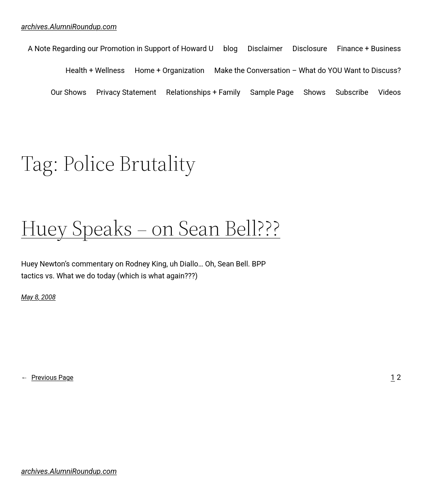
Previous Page (47, 378)
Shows (314, 92)
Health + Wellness (95, 70)
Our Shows (69, 92)
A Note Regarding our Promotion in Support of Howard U (120, 48)
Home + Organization (170, 70)
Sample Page (272, 92)
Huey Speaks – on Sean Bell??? (151, 228)
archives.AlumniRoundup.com (69, 27)
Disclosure (310, 48)
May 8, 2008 (38, 297)
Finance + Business (369, 48)
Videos (390, 92)
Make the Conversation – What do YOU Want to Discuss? (308, 70)
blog (231, 48)
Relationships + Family (203, 92)
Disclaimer (265, 48)
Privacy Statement (127, 92)
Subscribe (352, 92)
